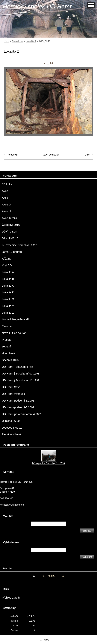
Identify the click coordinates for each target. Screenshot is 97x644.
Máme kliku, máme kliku (17, 319)
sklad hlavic (9, 353)
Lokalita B (8, 279)
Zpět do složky (51, 155)
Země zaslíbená (12, 434)
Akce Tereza (9, 218)
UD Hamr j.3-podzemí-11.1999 (21, 380)
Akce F (6, 198)
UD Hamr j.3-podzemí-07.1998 (21, 374)
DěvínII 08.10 (10, 238)
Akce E (6, 191)
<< (34, 576)
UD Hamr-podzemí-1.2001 (18, 401)
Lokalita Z (31, 41)
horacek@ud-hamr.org (12, 505)
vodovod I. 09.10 (12, 428)
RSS (46, 640)
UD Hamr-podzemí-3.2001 (18, 407)
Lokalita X (8, 299)
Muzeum (7, 326)
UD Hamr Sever (12, 387)
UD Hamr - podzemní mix (17, 367)
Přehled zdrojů (11, 598)
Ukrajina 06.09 (11, 421)
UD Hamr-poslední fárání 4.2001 (22, 414)
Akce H (6, 211)
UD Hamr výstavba (13, 394)
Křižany (6, 259)
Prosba (6, 340)
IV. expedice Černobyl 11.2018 (21, 245)
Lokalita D (8, 292)
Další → (89, 155)
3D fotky (7, 184)
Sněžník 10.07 (11, 360)
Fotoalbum (18, 41)
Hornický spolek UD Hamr (37, 6)
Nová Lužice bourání (15, 333)
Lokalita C (8, 286)
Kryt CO (7, 265)
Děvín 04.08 (9, 232)
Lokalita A (8, 272)
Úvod (7, 41)
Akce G (6, 205)
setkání (6, 347)
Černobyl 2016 (11, 225)
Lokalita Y (8, 306)
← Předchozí (11, 155)
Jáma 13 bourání (12, 252)
